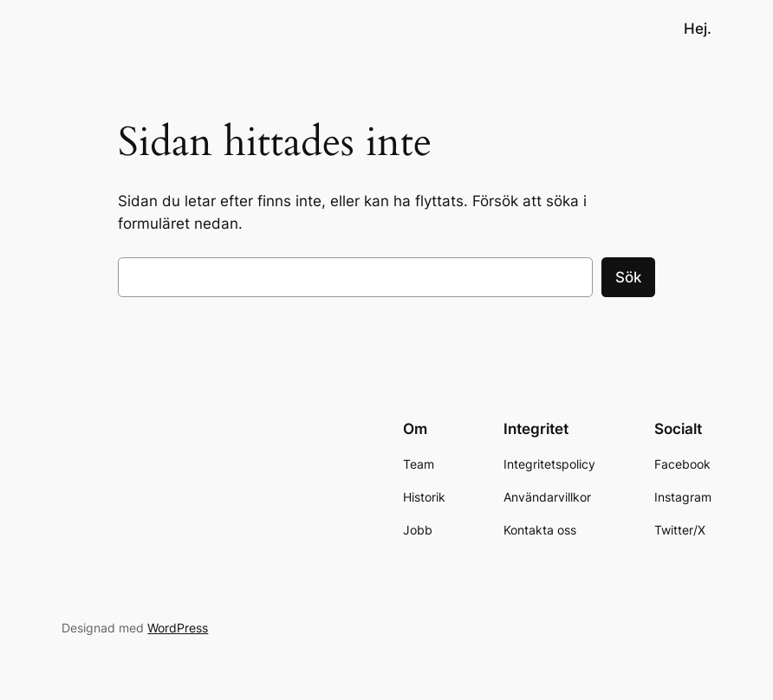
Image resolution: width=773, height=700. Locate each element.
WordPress (178, 628)
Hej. (698, 29)
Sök (628, 277)
